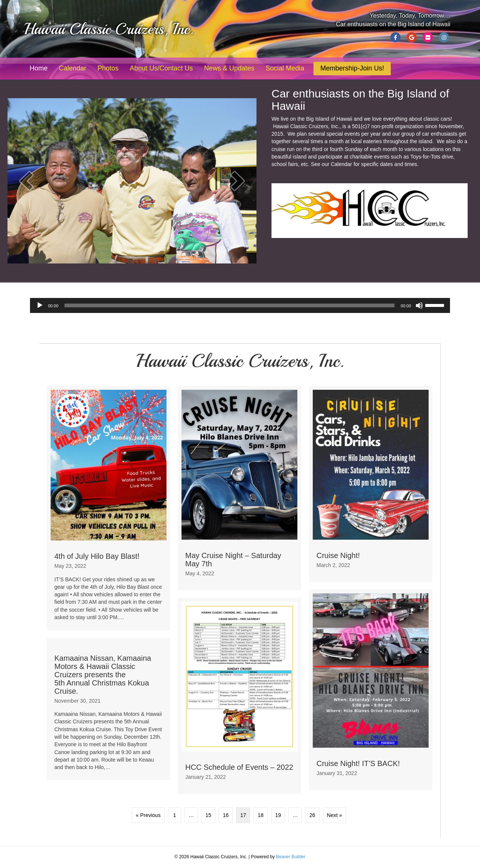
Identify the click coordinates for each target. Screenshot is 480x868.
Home (39, 68)
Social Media (285, 68)
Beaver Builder (291, 857)
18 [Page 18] (261, 815)
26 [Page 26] (312, 815)
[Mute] (419, 305)
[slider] (230, 305)
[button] (26, 181)
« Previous (148, 815)
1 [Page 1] (175, 815)
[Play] (40, 305)
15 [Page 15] (208, 815)
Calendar (73, 68)
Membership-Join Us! (352, 68)
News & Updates (229, 68)
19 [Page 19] (278, 815)
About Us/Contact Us (161, 68)
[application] (240, 305)
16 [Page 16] (226, 815)
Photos (108, 68)
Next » (334, 815)
